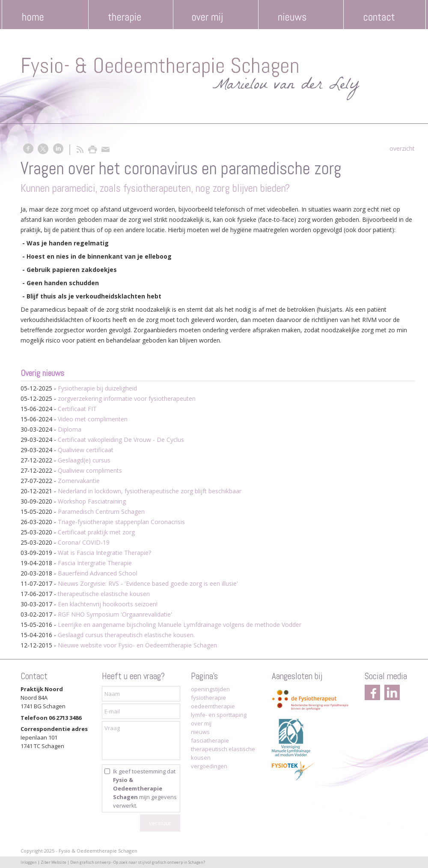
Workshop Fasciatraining (92, 501)
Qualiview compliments (90, 470)
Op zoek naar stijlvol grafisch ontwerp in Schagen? (159, 862)
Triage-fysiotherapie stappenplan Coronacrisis (121, 522)
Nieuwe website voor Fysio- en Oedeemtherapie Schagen (137, 645)
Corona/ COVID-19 (84, 542)
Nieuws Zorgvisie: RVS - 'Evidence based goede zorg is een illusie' (148, 583)
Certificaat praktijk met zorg (96, 532)
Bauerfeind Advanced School (98, 573)
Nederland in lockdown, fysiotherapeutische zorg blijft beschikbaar (150, 491)
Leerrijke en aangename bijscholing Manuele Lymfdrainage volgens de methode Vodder (180, 625)
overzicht (402, 148)
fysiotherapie (208, 698)
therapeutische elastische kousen (104, 594)
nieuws (200, 732)
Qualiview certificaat (86, 450)
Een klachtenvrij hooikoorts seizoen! (108, 604)
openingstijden (210, 689)
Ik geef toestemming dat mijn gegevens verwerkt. (145, 788)
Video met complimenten (93, 419)
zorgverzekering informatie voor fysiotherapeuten (127, 398)
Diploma (70, 429)
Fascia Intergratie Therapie (95, 563)
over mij (201, 723)
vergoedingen (209, 766)
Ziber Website (53, 862)
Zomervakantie (79, 481)
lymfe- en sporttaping (219, 715)
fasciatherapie (210, 740)
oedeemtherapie (213, 706)
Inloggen (29, 862)
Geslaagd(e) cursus (84, 460)
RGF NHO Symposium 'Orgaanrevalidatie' (115, 614)
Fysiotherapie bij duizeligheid (97, 388)
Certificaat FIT (77, 409)
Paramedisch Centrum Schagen (101, 512)
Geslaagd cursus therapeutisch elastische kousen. (126, 635)
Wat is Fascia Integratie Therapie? (104, 553)
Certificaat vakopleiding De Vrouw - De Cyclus (121, 440)
